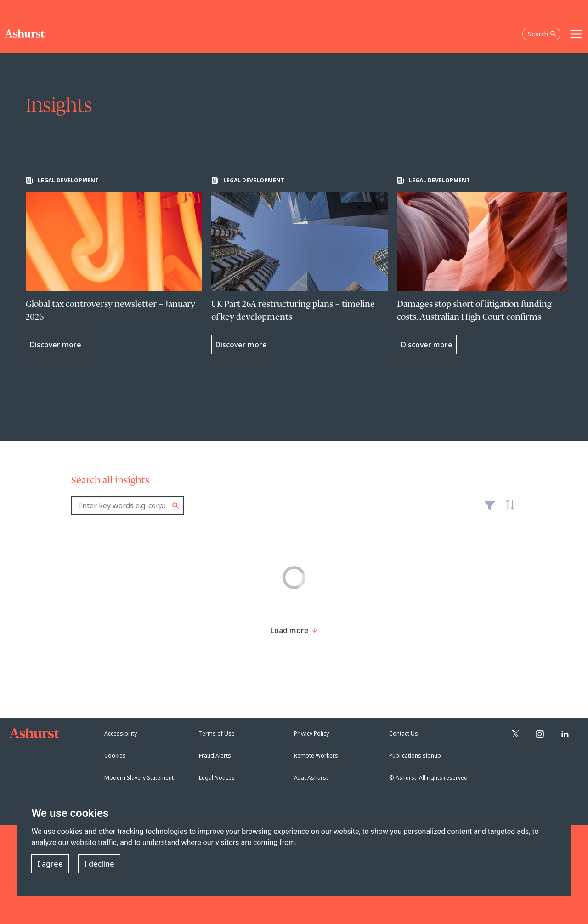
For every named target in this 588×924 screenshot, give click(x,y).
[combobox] (127, 505)
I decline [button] (99, 864)
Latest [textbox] (508, 510)
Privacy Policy (311, 734)
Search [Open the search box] (542, 34)
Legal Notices (217, 778)
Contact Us (404, 734)
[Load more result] (290, 630)
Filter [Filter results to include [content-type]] (490, 509)
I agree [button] (50, 864)
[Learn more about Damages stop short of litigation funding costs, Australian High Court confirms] (485, 266)
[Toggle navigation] (576, 34)
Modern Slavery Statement (139, 778)
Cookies (115, 756)
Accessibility (121, 734)
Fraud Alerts (215, 756)
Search (176, 506)
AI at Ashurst (311, 778)
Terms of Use (217, 734)
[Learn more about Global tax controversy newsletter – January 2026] (114, 266)
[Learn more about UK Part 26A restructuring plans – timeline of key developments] (300, 266)
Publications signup (415, 756)
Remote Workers (316, 756)
